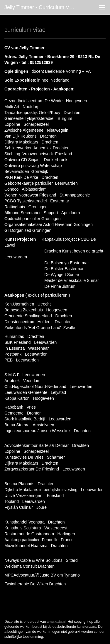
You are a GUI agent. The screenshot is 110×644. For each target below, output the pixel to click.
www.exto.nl (56, 622)
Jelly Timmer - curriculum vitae (41, 7)
